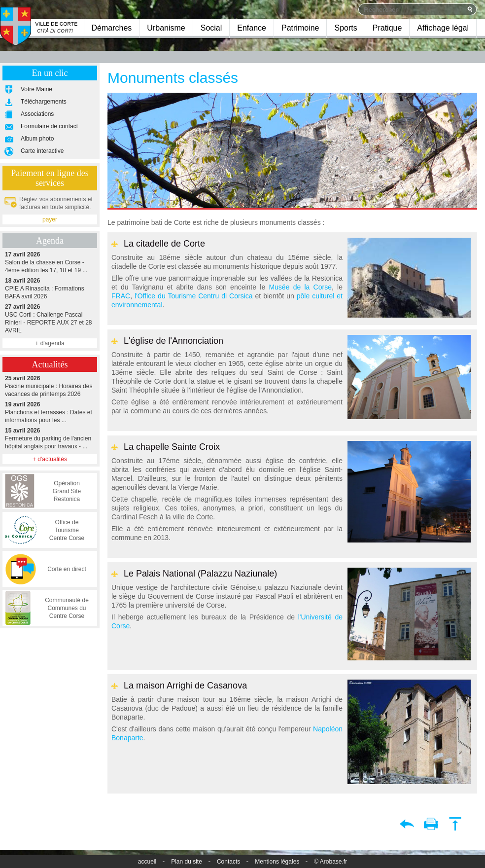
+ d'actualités (50, 459)
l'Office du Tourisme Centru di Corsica (194, 296)
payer (50, 219)
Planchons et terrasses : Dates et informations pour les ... (50, 412)
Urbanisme (166, 28)
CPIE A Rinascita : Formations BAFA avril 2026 (50, 288)
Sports (346, 28)
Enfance (252, 28)
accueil (147, 862)
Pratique (387, 28)
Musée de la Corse (300, 287)
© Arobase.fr (330, 862)
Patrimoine (300, 28)
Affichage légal (443, 28)
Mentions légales (277, 862)
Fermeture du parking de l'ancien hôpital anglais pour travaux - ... (50, 438)
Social (211, 28)
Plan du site (187, 862)
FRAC (121, 296)
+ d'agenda (50, 343)
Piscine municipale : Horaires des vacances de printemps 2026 (50, 386)
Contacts (228, 862)
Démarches (112, 28)
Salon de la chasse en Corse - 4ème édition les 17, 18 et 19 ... (50, 262)
